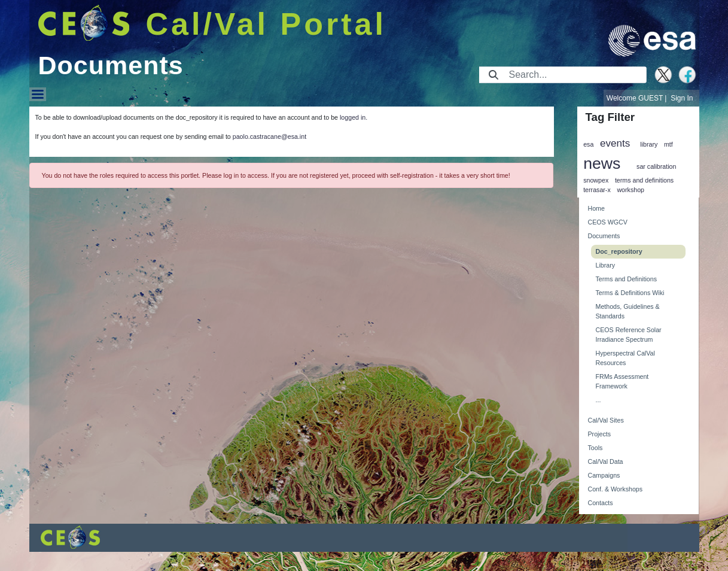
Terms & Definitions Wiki (630, 293)
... (598, 400)
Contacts (601, 503)
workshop (630, 190)
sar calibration (656, 166)
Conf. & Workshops (616, 489)
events (615, 143)
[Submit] (494, 75)
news (602, 163)
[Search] (574, 75)
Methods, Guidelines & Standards (628, 311)
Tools (596, 448)
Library (606, 265)
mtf (668, 144)
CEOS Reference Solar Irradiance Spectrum (629, 335)
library (649, 144)
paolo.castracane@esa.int (269, 136)
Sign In (682, 98)
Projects (600, 434)
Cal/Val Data (606, 461)
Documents (604, 236)
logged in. (354, 117)
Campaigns (604, 475)
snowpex (596, 180)
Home (596, 208)
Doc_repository (619, 251)
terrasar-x (597, 190)
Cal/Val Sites (606, 420)
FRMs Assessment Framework (622, 381)
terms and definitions (644, 180)
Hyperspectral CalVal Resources (625, 358)
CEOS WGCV (608, 222)
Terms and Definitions (626, 279)
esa (588, 144)
